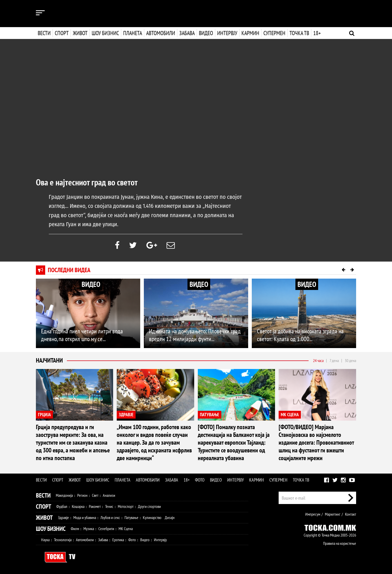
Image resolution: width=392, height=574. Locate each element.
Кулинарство (152, 517)
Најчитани (49, 360)
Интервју (227, 33)
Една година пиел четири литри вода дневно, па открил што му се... (82, 335)
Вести (44, 33)
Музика (89, 529)
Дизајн (170, 517)
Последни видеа (69, 270)
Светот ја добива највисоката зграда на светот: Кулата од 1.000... (300, 335)
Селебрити (106, 529)
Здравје (63, 517)
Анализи (109, 495)
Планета (133, 33)
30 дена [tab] (350, 360)
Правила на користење (340, 543)
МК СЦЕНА (290, 415)
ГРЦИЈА (44, 415)
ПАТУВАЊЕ (210, 415)
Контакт (351, 514)
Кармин (250, 33)
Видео (205, 33)
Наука (45, 540)
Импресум (313, 514)
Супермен (274, 33)
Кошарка (78, 506)
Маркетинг (333, 514)
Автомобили (161, 33)
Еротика (118, 540)
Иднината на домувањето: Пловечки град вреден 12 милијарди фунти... (195, 335)
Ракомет (95, 506)
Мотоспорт (126, 506)
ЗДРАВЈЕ (126, 415)
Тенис (109, 506)
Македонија (64, 495)
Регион (82, 495)
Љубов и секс (110, 517)
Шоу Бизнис (51, 529)
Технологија (63, 540)
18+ (316, 33)
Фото (200, 480)
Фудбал (62, 506)
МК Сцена (126, 529)
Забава (187, 33)
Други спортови (149, 506)
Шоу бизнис (105, 33)
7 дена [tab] (334, 360)
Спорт (62, 33)
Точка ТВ (299, 33)
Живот (80, 33)
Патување (131, 517)
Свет (95, 495)
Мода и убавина (85, 517)
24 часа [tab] (318, 360)
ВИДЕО (91, 284)
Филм (75, 529)
